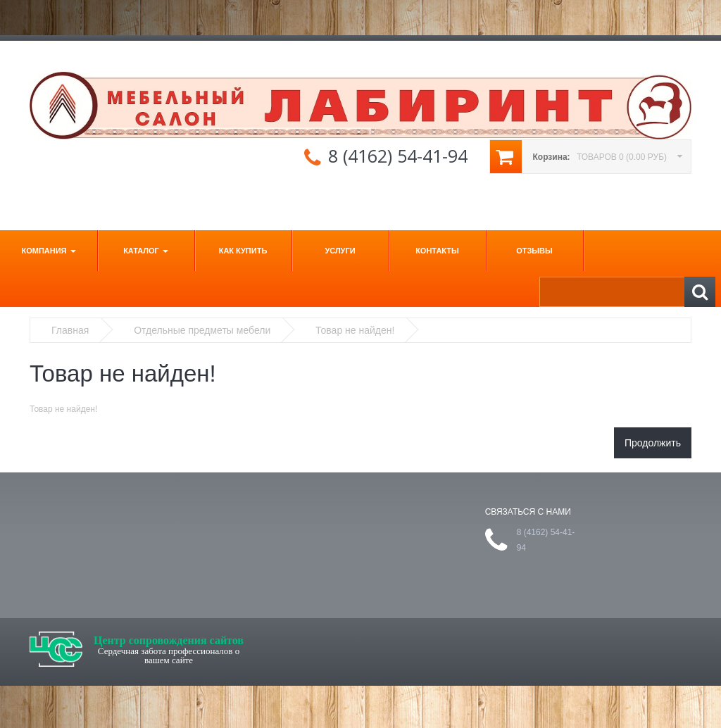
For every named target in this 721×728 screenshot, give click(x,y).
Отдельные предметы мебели (202, 330)
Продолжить (653, 443)
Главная (70, 330)
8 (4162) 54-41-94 (398, 156)
